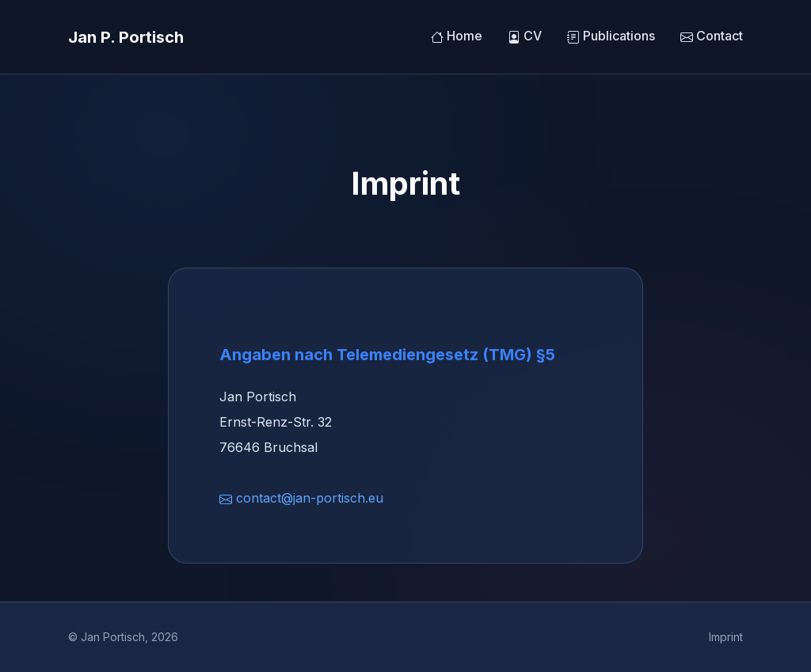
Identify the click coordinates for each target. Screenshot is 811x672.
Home (457, 36)
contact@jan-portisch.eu (301, 498)
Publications (611, 36)
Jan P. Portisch (126, 37)
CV (525, 36)
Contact (712, 36)
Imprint (726, 637)
